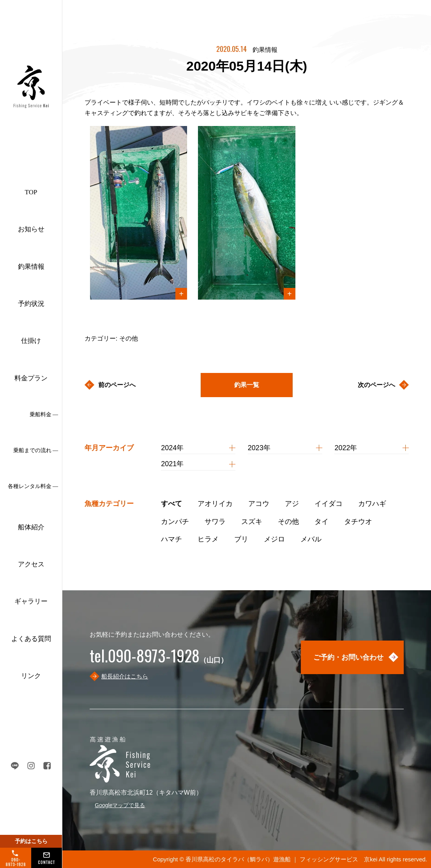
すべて (171, 504)
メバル (311, 539)
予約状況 (31, 304)
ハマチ (171, 539)
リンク (31, 676)
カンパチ (175, 522)
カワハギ (372, 504)
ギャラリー (31, 601)
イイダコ (329, 504)
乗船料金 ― (44, 414)
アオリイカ (215, 504)
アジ (292, 504)
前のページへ (117, 385)
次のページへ (376, 385)
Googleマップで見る (120, 805)
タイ (321, 522)
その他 (288, 522)
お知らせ (31, 229)
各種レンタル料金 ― (33, 486)
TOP (31, 192)
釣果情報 (31, 267)
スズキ (252, 522)
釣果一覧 (247, 385)
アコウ (259, 504)
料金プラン (31, 378)
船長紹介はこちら (125, 676)
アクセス (31, 564)
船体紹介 (31, 527)
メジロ (274, 539)
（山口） (159, 660)
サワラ (215, 522)
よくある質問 (31, 639)
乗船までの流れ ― (36, 450)
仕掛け (31, 341)
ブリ (241, 539)
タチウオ (358, 522)
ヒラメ (208, 539)
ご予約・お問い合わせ (348, 657)
